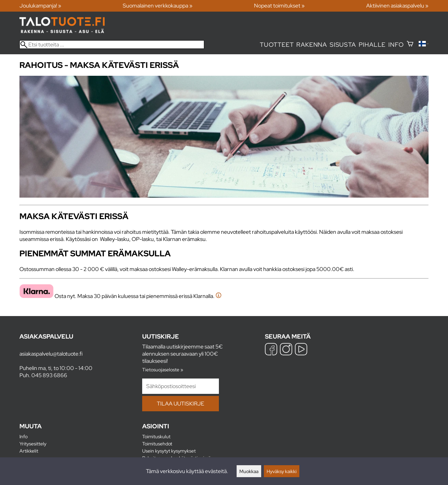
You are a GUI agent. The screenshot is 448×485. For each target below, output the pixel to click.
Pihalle (372, 45)
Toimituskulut (156, 436)
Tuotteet (277, 45)
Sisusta (343, 45)
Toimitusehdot (157, 444)
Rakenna (312, 45)
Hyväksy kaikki (282, 471)
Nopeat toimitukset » (279, 6)
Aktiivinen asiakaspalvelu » (397, 6)
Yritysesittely (33, 444)
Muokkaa (249, 471)
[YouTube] (301, 350)
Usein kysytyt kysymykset (169, 451)
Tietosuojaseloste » (163, 369)
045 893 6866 (49, 375)
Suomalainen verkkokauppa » (158, 6)
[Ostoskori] (410, 45)
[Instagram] (286, 350)
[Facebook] (271, 350)
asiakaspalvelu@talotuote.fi (51, 354)
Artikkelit (29, 451)
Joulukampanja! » (40, 6)
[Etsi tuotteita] (112, 45)
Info (396, 45)
